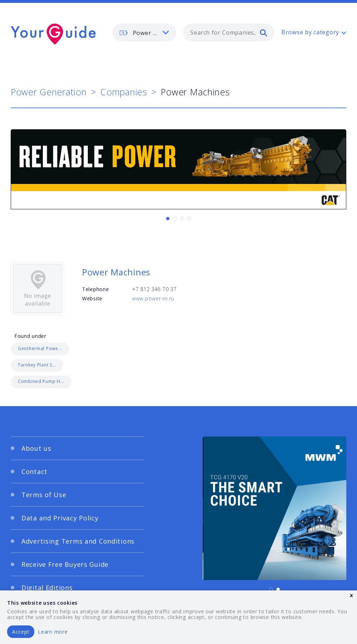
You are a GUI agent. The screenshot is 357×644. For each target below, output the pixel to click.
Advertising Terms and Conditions (78, 541)
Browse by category (310, 32)
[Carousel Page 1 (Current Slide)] (168, 219)
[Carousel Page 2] (175, 219)
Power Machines (116, 272)
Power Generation (49, 92)
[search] (263, 33)
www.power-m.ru (153, 298)
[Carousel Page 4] (189, 219)
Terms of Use (44, 495)
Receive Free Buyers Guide (65, 564)
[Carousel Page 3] (182, 219)
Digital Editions (47, 588)
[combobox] (229, 33)
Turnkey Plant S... (37, 365)
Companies (124, 92)
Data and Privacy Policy (60, 518)
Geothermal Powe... (40, 348)
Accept (21, 632)
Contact (34, 471)
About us (36, 448)
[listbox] (144, 33)
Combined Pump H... (41, 381)
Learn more (53, 632)
